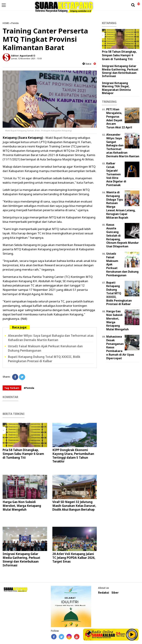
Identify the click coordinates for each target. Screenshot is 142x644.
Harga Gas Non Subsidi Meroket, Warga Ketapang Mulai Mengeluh (22, 506)
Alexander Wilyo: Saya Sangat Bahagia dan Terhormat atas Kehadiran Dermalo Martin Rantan (123, 145)
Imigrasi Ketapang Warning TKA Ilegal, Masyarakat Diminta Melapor (116, 88)
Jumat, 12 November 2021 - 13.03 (26, 58)
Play (132, 634)
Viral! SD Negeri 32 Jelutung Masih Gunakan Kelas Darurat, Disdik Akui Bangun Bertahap (74, 506)
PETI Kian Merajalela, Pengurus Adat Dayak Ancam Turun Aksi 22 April (119, 118)
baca (87, 64)
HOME (6, 23)
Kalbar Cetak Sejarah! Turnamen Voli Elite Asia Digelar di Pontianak (116, 174)
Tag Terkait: (12, 388)
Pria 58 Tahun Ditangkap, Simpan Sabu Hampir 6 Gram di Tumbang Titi (23, 454)
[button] (139, 2)
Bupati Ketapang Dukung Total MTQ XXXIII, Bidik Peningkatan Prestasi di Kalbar (119, 293)
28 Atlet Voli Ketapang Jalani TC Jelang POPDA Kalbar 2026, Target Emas (74, 558)
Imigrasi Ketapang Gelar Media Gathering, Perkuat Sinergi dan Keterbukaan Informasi (21, 560)
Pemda (15, 23)
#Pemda (29, 388)
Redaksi (104, 593)
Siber (115, 593)
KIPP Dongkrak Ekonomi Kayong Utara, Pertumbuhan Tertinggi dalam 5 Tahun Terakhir (73, 456)
